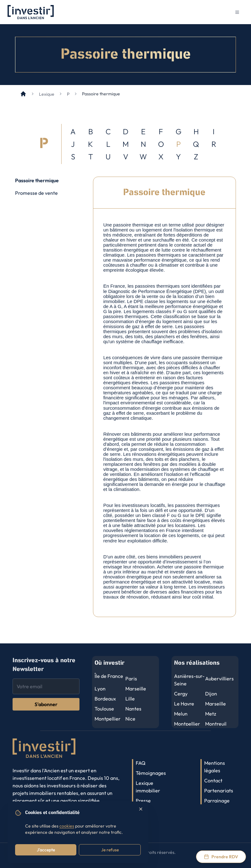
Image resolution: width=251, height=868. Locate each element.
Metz (211, 714)
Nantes (133, 709)
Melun (181, 714)
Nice (130, 719)
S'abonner (46, 704)
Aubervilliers (219, 679)
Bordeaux (105, 699)
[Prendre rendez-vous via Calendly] (221, 857)
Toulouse (104, 709)
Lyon (100, 689)
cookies (67, 826)
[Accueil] (23, 94)
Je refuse (110, 850)
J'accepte (46, 850)
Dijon (211, 694)
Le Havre (184, 704)
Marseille (136, 689)
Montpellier (108, 719)
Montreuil (216, 724)
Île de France (109, 676)
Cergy (181, 694)
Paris (131, 679)
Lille (130, 699)
